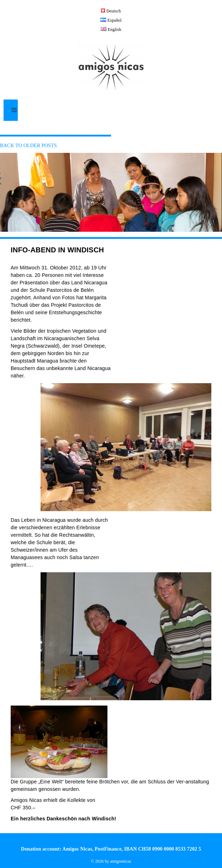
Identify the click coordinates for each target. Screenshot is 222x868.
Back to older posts (28, 146)
